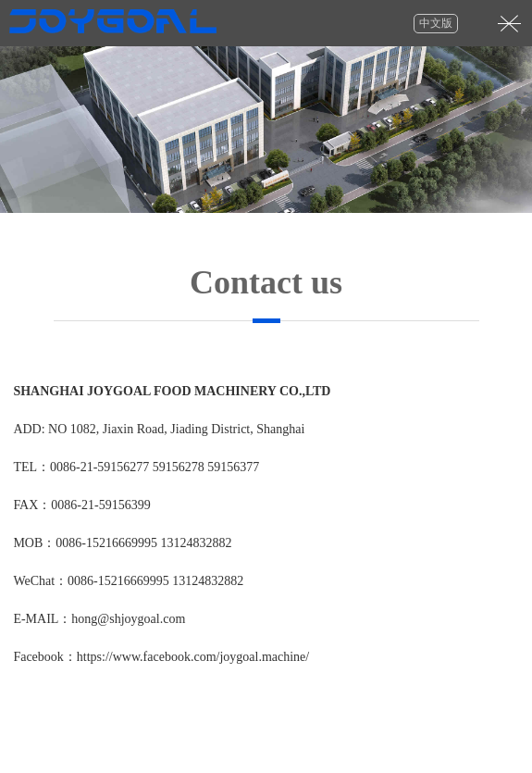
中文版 (436, 23)
